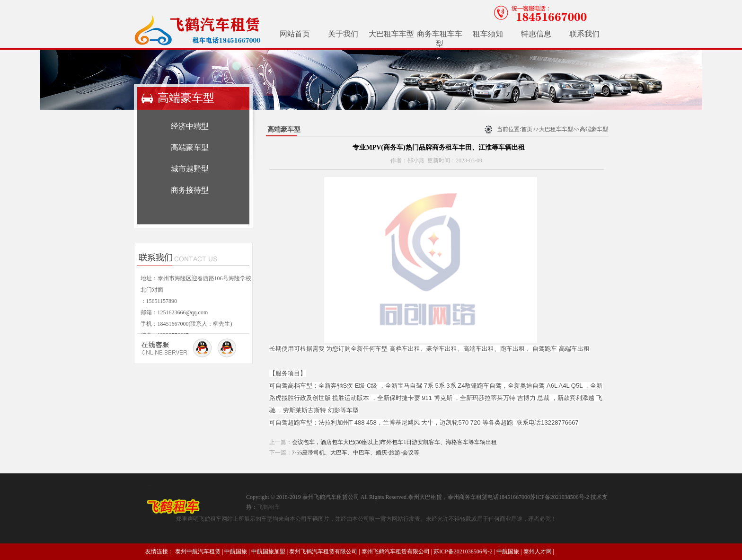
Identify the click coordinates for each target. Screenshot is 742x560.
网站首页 (295, 34)
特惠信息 (536, 34)
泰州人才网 (538, 551)
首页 (527, 129)
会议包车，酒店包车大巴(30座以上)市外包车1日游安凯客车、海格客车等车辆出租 (395, 442)
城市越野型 (190, 169)
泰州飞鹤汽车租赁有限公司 (323, 551)
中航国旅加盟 (268, 551)
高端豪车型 (190, 147)
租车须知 (488, 34)
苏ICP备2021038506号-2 (463, 551)
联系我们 (584, 34)
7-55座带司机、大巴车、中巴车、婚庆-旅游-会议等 (356, 453)
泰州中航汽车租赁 (198, 551)
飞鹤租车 (269, 507)
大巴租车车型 (391, 34)
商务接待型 (190, 190)
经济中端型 (190, 126)
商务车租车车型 (440, 39)
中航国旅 (236, 551)
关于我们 (343, 34)
